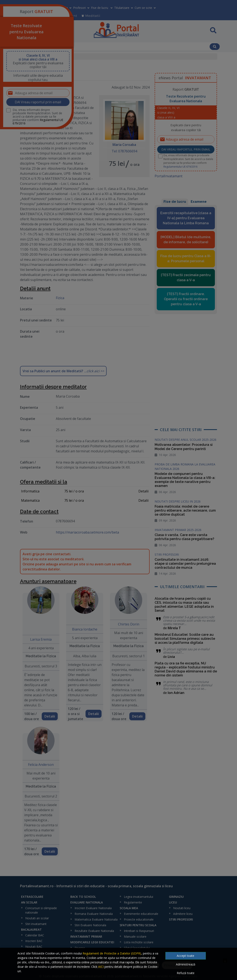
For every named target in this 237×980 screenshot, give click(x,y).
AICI (101, 967)
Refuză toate (186, 973)
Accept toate (185, 956)
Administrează (186, 964)
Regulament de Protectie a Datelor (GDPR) (112, 953)
